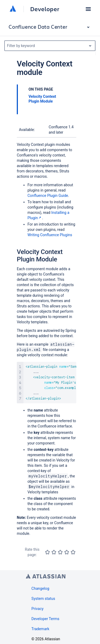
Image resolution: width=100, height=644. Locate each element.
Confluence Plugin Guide (48, 196)
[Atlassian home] (13, 9)
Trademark (40, 629)
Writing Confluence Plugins (50, 235)
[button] (88, 9)
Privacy (37, 609)
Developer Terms (45, 619)
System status (43, 599)
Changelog (40, 588)
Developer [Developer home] (45, 9)
